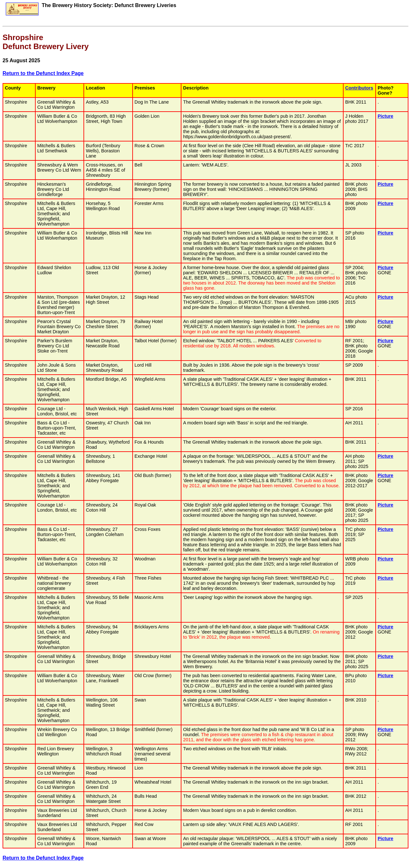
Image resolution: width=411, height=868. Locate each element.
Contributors (359, 88)
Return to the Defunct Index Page (43, 73)
